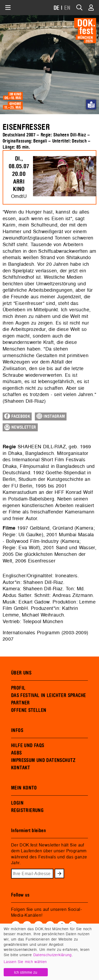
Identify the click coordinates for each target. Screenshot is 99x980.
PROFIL (18, 688)
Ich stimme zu (26, 972)
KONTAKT (21, 768)
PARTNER (20, 703)
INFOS (17, 730)
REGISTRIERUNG (27, 810)
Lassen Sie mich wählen (25, 962)
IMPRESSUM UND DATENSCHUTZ (43, 760)
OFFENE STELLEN (29, 710)
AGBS (16, 753)
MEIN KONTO (24, 788)
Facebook (17, 416)
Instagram (51, 416)
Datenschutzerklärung (53, 955)
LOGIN (17, 803)
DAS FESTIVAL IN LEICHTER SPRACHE (48, 695)
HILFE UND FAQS (28, 746)
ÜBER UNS (21, 673)
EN (67, 8)
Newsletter (20, 427)
